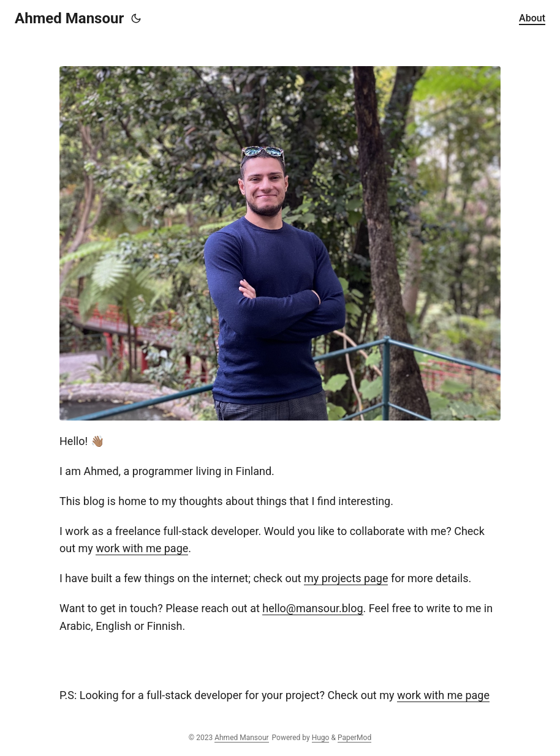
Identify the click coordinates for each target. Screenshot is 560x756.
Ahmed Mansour (69, 18)
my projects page (346, 578)
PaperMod (354, 738)
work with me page (142, 548)
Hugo (321, 738)
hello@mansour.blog (312, 608)
